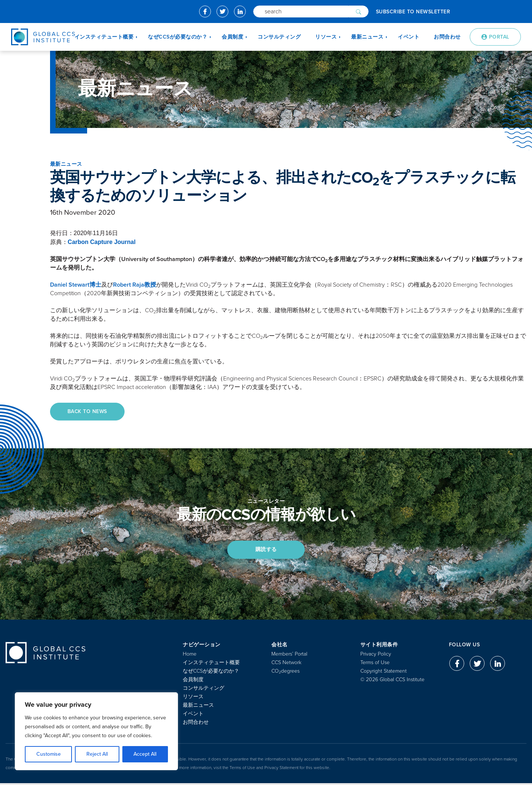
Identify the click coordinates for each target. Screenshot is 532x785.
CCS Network (286, 664)
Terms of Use (375, 664)
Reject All (97, 754)
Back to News (89, 412)
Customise (49, 754)
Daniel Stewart (76, 285)
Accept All (145, 754)
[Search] (301, 11)
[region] (96, 731)
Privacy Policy (376, 656)
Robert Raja (135, 285)
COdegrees (285, 673)
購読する (266, 551)
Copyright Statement (384, 673)
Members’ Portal (289, 656)
